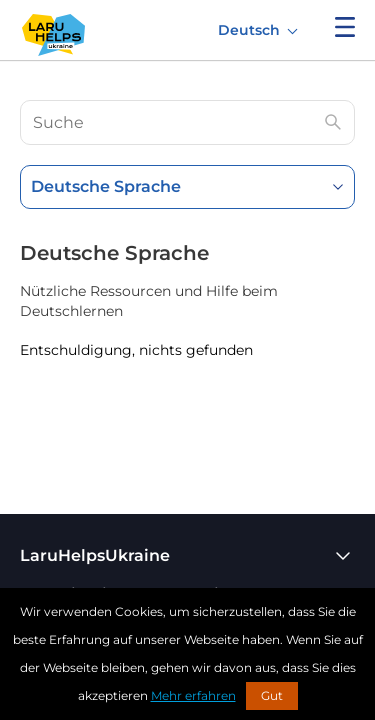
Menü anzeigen (345, 27)
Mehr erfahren (193, 695)
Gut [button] (272, 695)
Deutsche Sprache (106, 186)
